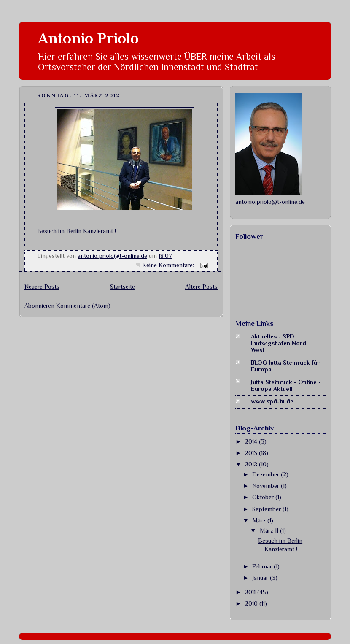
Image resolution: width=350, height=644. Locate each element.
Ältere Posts (201, 287)
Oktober (264, 497)
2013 (252, 453)
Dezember (267, 474)
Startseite (123, 287)
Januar (261, 578)
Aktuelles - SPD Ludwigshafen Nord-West (280, 343)
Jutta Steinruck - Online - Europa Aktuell (286, 385)
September (267, 509)
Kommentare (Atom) (83, 306)
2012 (252, 464)
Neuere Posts (42, 287)
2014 (252, 441)
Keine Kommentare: (169, 265)
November (267, 486)
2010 (252, 603)
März (260, 520)
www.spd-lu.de (272, 401)
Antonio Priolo (88, 38)
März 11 (270, 530)
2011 (251, 592)
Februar (263, 566)
